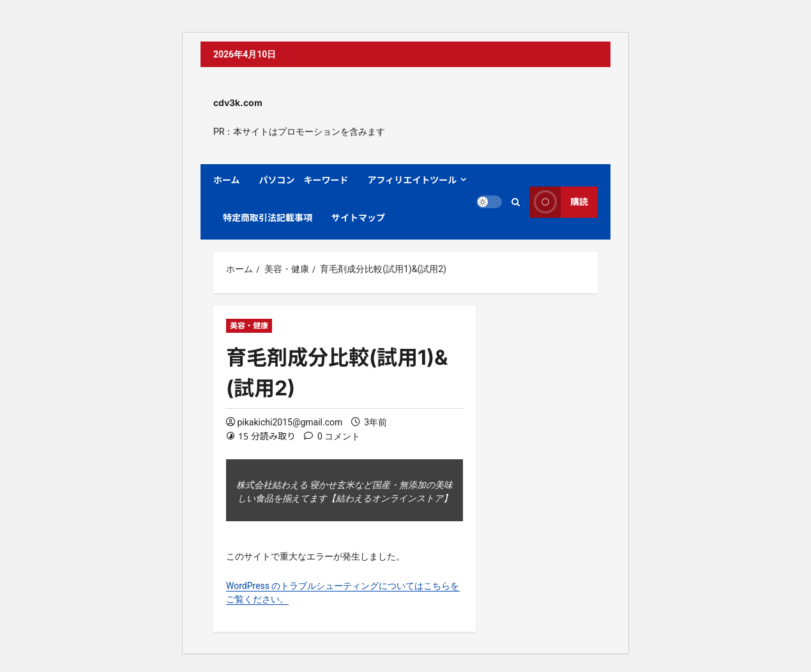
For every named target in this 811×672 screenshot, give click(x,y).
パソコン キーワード (304, 180)
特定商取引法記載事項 (268, 218)
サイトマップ (358, 218)
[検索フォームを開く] (516, 202)
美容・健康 (249, 325)
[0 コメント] (332, 437)
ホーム (227, 180)
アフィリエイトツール (413, 180)
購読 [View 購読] (559, 202)
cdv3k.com (238, 103)
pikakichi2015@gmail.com (290, 422)
